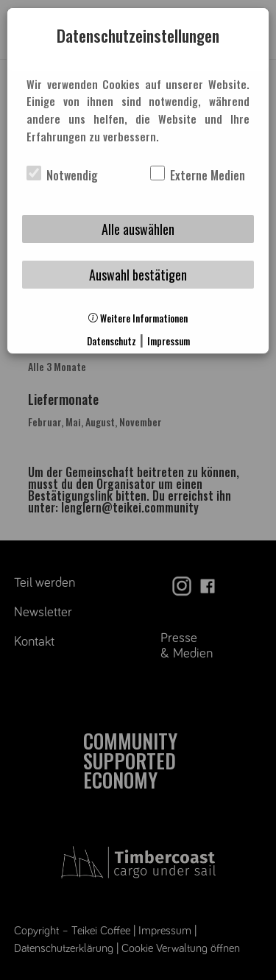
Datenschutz (112, 341)
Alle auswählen (138, 229)
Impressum (169, 341)
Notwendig (62, 175)
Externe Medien (198, 175)
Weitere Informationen (138, 318)
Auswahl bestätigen (138, 275)
